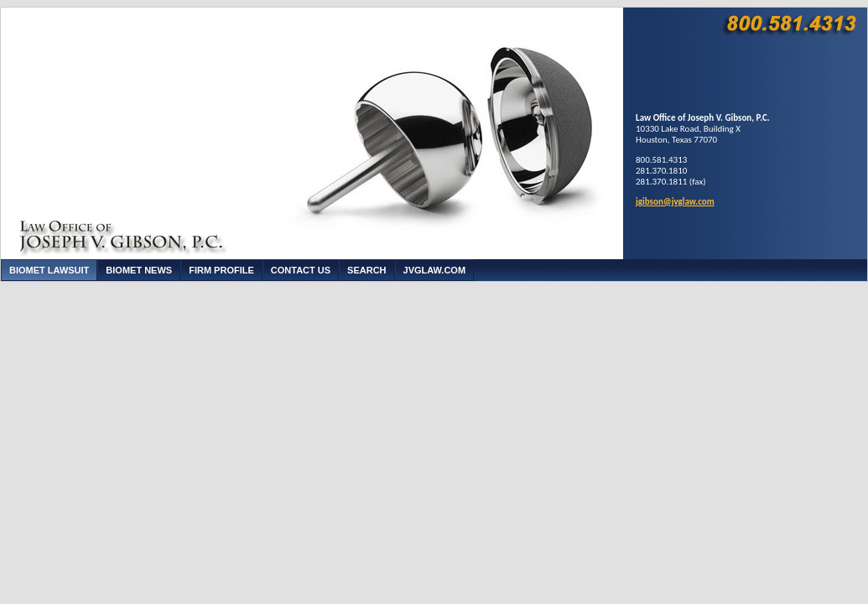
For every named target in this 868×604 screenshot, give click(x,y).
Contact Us (301, 270)
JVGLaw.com (435, 270)
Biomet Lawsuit (49, 270)
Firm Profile (221, 270)
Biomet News (139, 270)
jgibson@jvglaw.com (675, 202)
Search (366, 270)
